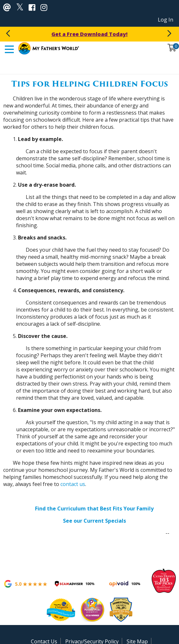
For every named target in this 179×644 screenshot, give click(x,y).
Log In (166, 20)
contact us (73, 484)
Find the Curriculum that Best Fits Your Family (94, 509)
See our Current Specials (94, 521)
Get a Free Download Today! (89, 34)
